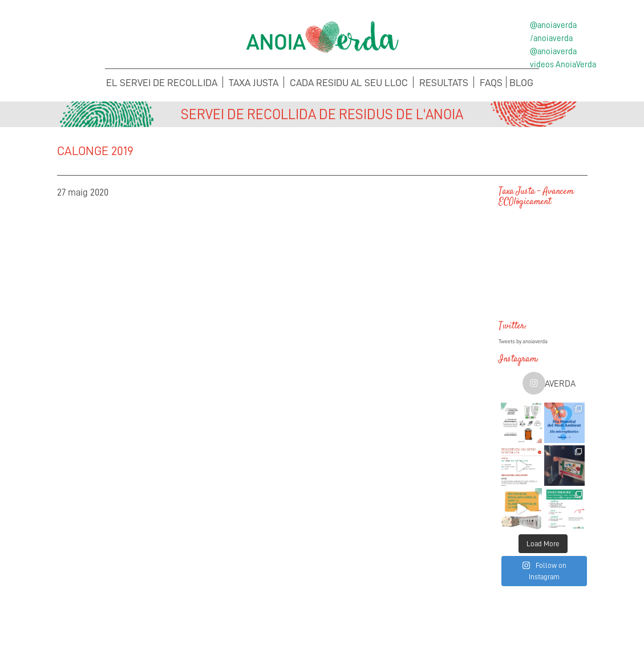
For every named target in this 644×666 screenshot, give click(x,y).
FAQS (491, 83)
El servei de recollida (162, 83)
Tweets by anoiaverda (523, 342)
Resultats (444, 83)
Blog (521, 83)
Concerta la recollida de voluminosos (117, 629)
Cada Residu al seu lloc (349, 83)
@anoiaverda (553, 25)
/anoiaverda (551, 38)
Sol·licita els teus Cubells (527, 629)
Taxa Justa (254, 83)
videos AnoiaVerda (563, 64)
